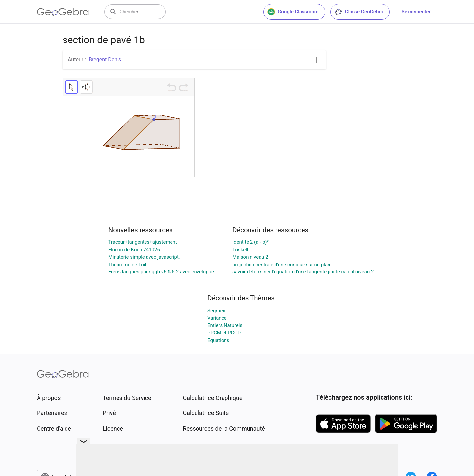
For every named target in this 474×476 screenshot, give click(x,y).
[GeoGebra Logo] (63, 12)
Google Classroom (293, 12)
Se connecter (416, 12)
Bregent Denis (105, 59)
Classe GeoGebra (359, 12)
